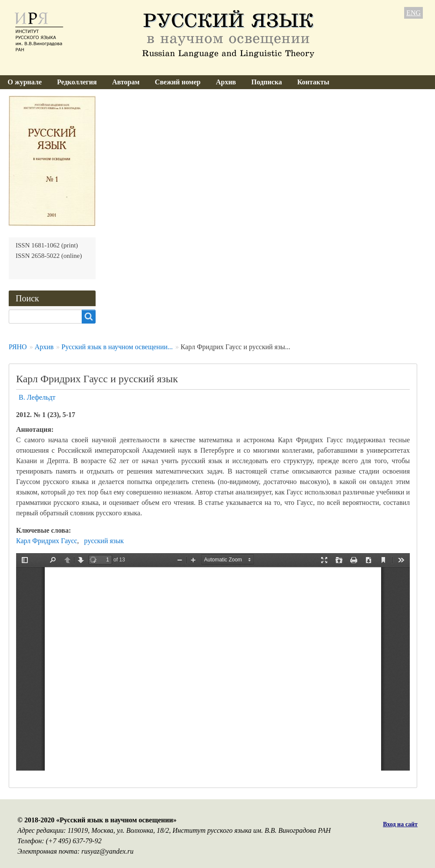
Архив (226, 82)
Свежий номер (178, 82)
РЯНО (18, 347)
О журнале (25, 82)
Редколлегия (77, 82)
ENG (413, 13)
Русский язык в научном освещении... (117, 347)
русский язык (104, 541)
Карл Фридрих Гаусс (47, 541)
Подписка (267, 82)
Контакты (313, 82)
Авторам (126, 82)
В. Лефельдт (37, 397)
